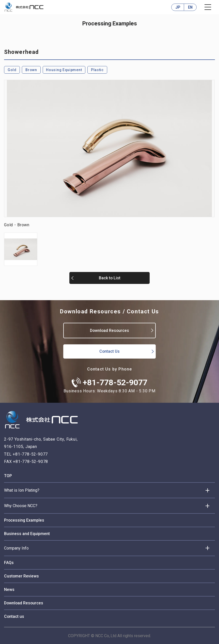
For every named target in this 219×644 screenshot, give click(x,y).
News (9, 589)
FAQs (9, 562)
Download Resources (109, 330)
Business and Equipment (27, 533)
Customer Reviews (22, 576)
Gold (12, 70)
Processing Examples (24, 520)
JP (178, 7)
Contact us (14, 616)
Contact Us (109, 351)
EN (190, 7)
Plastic (98, 70)
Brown (31, 70)
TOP (8, 476)
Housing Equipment (64, 70)
